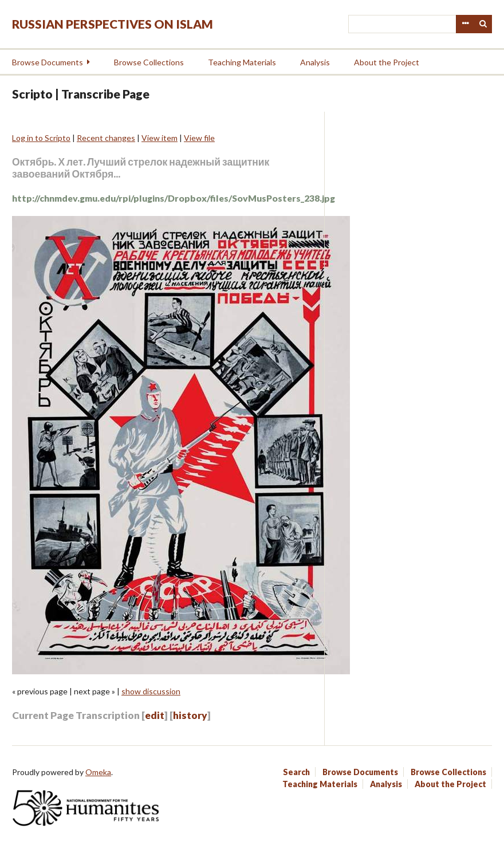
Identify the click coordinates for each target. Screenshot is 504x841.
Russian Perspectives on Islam (113, 24)
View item (160, 138)
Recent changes (106, 138)
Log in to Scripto (41, 138)
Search (483, 24)
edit (155, 715)
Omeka (98, 772)
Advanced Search (465, 24)
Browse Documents (48, 62)
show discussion (151, 691)
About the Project (387, 62)
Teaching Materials (242, 62)
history (190, 715)
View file (199, 138)
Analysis (315, 62)
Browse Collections (149, 62)
